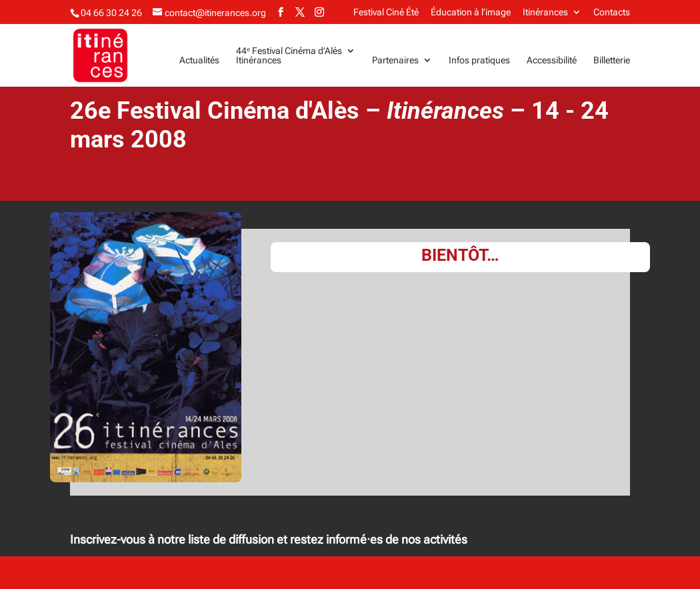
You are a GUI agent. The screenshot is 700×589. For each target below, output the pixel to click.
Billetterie (612, 60)
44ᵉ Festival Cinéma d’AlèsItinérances (289, 56)
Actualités (199, 60)
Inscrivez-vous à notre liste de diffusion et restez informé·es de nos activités (269, 539)
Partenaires (395, 60)
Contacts (612, 12)
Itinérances (545, 12)
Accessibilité (552, 60)
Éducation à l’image (471, 12)
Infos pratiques (479, 60)
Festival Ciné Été (386, 12)
